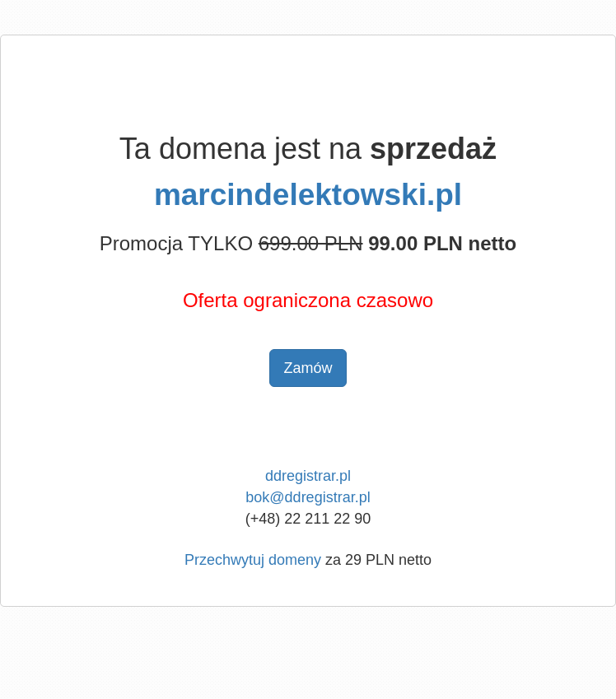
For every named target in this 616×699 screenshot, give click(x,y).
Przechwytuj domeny (253, 560)
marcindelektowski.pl (308, 195)
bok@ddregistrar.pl (308, 497)
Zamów (308, 368)
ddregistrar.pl (308, 476)
